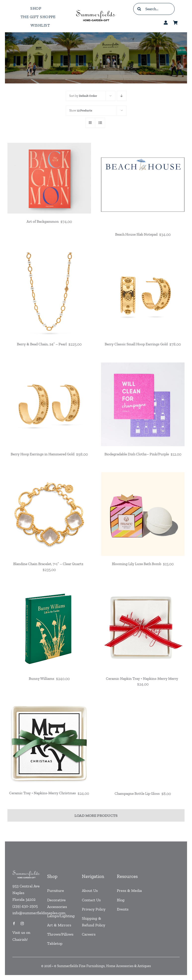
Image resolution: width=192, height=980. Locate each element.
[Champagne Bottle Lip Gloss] (143, 705)
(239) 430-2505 (25, 906)
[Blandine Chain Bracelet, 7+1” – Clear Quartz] (49, 476)
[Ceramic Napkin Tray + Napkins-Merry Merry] (143, 590)
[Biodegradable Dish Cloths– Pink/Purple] (143, 366)
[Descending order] (122, 96)
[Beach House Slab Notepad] (143, 146)
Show (81, 110)
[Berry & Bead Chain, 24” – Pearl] (49, 256)
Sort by (83, 96)
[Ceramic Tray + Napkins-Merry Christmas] (49, 705)
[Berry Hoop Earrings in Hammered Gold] (49, 366)
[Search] (139, 9)
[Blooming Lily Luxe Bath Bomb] (143, 476)
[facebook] (14, 924)
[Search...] (154, 9)
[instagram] (22, 924)
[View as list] (100, 123)
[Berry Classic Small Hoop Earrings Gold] (143, 256)
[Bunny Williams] (49, 590)
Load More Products (96, 816)
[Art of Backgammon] (49, 146)
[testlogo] (96, 10)
